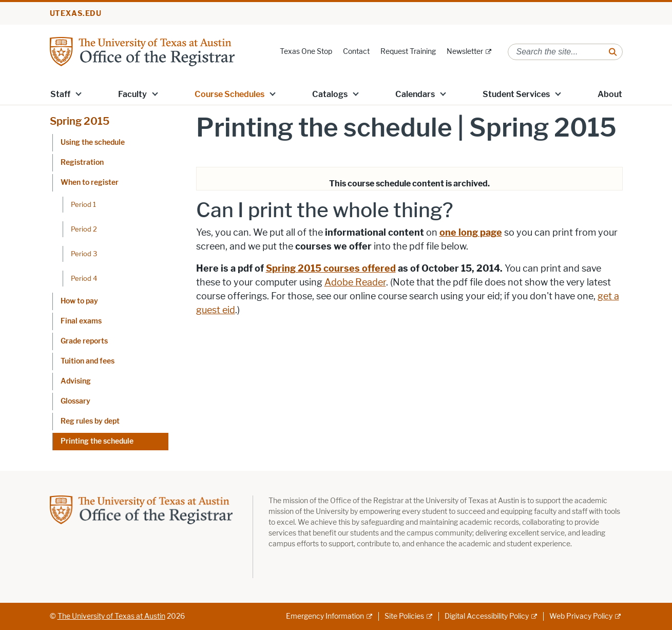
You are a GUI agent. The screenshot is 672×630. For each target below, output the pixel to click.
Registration (82, 163)
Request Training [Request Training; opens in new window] (408, 52)
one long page (471, 233)
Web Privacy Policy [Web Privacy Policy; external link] (581, 616)
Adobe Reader (355, 282)
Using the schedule (93, 142)
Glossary (75, 401)
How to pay (79, 301)
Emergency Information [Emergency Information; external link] (325, 616)
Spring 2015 (80, 121)
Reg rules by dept (90, 421)
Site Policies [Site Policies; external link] (404, 616)
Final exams (81, 321)
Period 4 (84, 278)
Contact (356, 52)
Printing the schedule (97, 441)
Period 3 (84, 254)
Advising (76, 381)
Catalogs (330, 94)
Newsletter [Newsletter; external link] (465, 52)
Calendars (415, 94)
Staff (60, 94)
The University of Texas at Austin (111, 616)
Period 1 (83, 204)
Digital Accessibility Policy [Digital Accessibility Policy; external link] (487, 616)
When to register (90, 183)
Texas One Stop (306, 52)
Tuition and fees (88, 361)
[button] (78, 93)
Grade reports (84, 341)
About (610, 94)
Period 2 (84, 229)
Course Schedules (229, 94)
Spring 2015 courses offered (331, 269)
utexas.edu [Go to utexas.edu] (76, 14)
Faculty (132, 94)
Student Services (516, 94)
